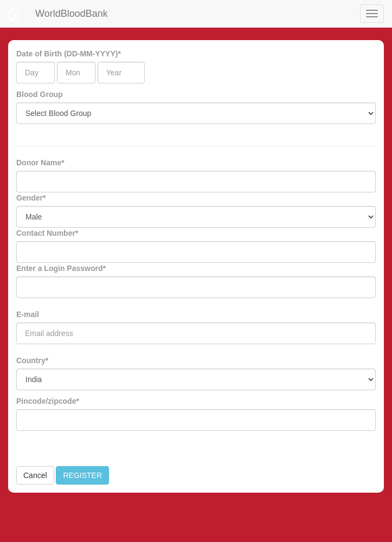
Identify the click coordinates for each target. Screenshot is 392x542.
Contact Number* (47, 233)
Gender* (31, 198)
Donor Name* (40, 163)
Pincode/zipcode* (48, 401)
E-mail (28, 314)
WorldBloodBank (72, 14)
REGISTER (82, 475)
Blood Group (40, 94)
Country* (32, 360)
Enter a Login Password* (61, 268)
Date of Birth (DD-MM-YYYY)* (69, 54)
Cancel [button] (35, 475)
